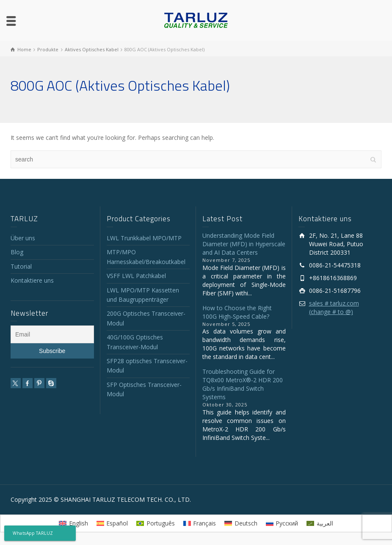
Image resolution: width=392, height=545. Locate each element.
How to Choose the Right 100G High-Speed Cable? (237, 312)
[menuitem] (73, 523)
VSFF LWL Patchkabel (136, 276)
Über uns (23, 238)
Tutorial (21, 266)
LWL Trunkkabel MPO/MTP (144, 238)
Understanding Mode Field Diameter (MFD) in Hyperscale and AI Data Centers (244, 244)
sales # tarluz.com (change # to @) (334, 307)
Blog (17, 252)
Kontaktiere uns (32, 280)
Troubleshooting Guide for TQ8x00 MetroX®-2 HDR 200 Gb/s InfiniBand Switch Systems (243, 384)
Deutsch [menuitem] (246, 523)
